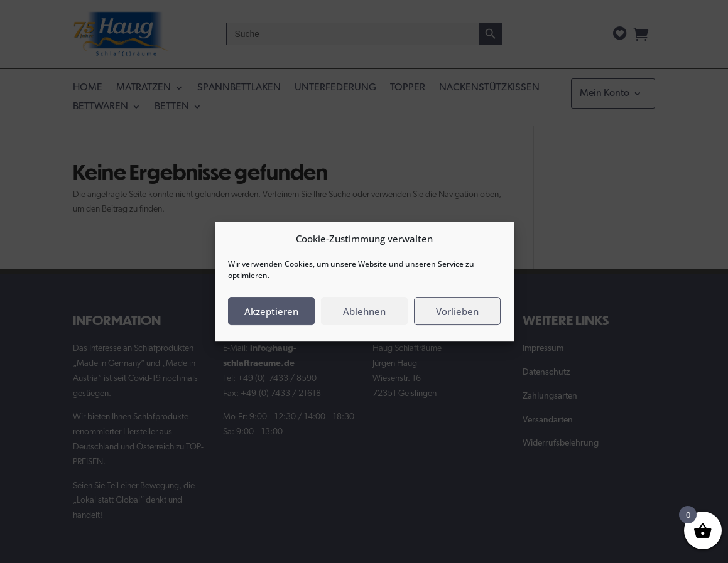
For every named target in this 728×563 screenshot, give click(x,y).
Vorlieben (457, 311)
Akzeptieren (271, 311)
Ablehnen (364, 311)
